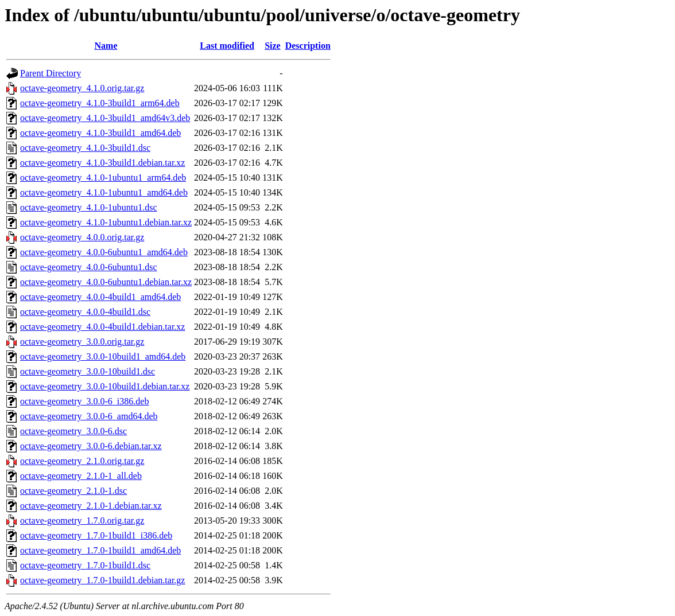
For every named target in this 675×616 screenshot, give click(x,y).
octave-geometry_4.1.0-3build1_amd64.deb (100, 133)
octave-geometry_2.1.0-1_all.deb (81, 476)
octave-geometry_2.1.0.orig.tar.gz (82, 461)
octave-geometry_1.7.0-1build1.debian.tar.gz (102, 580)
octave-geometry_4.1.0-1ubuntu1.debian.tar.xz (106, 222)
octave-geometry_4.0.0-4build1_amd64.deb (100, 297)
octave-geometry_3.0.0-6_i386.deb (84, 401)
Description (308, 46)
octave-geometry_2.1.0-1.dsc (73, 491)
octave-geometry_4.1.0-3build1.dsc (85, 148)
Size (273, 46)
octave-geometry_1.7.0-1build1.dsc (85, 565)
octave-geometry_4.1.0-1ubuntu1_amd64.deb (104, 192)
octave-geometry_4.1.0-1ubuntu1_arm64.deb (103, 178)
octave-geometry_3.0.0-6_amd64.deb (89, 416)
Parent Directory (51, 73)
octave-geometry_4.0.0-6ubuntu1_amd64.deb (104, 252)
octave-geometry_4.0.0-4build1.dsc (85, 312)
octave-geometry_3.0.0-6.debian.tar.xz (91, 446)
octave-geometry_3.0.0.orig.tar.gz (82, 342)
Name (106, 46)
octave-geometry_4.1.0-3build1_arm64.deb (100, 103)
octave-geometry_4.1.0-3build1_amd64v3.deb (105, 118)
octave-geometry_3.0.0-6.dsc (73, 431)
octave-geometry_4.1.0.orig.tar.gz (82, 88)
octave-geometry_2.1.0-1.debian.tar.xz (91, 506)
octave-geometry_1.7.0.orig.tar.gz (82, 521)
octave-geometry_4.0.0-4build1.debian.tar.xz (102, 327)
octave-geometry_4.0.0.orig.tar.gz (82, 237)
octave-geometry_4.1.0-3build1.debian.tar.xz (102, 163)
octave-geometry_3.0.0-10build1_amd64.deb (103, 356)
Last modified (227, 46)
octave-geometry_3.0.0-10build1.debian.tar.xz (105, 386)
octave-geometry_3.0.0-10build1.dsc (88, 371)
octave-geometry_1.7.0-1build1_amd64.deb (100, 550)
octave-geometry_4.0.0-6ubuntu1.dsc (89, 267)
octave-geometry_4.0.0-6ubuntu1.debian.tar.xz (106, 282)
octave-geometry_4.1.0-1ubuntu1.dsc (89, 207)
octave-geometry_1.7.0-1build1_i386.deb (96, 535)
